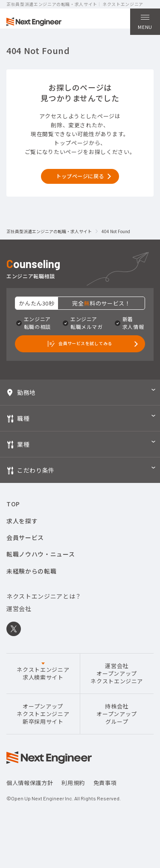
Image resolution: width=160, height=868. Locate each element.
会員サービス (25, 555)
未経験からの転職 (31, 588)
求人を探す (22, 538)
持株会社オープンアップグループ (117, 731)
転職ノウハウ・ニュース (41, 572)
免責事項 (105, 801)
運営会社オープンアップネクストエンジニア (117, 691)
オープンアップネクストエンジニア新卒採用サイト (43, 731)
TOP (13, 522)
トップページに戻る (80, 185)
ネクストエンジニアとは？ (44, 614)
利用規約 (73, 801)
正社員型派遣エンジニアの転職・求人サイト (49, 243)
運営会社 (19, 626)
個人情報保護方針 (30, 801)
